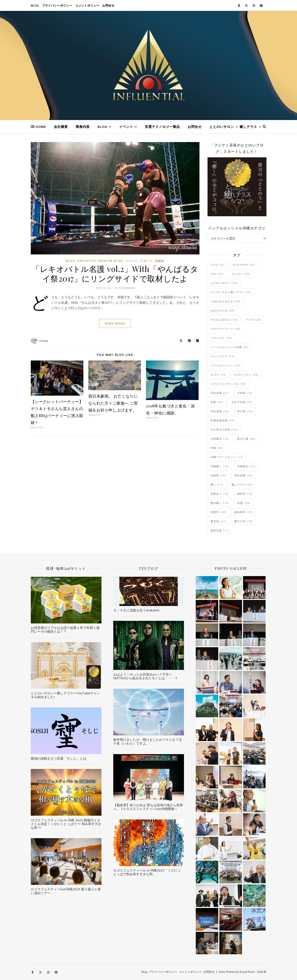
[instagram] (254, 5)
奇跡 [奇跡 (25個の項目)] (217, 402)
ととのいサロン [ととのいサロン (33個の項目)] (224, 283)
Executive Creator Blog (100, 261)
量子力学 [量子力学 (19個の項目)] (244, 521)
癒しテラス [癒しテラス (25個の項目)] (242, 485)
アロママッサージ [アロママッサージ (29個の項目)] (226, 329)
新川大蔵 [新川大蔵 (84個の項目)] (246, 439)
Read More (115, 323)
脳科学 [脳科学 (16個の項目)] (245, 494)
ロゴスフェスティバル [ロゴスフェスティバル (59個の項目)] (228, 384)
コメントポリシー (87, 5)
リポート (146, 261)
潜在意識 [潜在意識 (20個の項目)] (244, 475)
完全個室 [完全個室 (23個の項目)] (220, 411)
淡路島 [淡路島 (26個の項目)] (218, 475)
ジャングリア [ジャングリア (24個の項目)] (223, 356)
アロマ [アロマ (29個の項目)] (254, 320)
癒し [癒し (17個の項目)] (217, 485)
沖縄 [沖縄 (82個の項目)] (217, 448)
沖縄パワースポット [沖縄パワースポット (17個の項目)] (227, 457)
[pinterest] (261, 5)
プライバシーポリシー (57, 5)
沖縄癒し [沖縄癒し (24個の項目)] (220, 466)
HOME (41, 127)
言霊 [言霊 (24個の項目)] (244, 503)
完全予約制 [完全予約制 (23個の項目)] (242, 402)
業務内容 (83, 127)
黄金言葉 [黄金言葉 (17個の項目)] (220, 530)
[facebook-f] (239, 5)
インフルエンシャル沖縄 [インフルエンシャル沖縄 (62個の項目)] (230, 347)
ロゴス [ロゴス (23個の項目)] (218, 375)
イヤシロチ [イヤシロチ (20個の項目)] (221, 338)
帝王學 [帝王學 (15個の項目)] (245, 411)
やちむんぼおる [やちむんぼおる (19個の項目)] (224, 320)
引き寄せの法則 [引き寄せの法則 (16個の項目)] (224, 430)
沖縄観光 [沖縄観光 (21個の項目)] (246, 466)
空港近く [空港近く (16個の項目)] (220, 494)
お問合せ (108, 5)
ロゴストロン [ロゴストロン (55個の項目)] (246, 375)
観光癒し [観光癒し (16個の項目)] (220, 503)
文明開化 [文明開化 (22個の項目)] (220, 439)
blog (35, 5)
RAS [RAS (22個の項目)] (217, 274)
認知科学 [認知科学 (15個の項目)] (244, 512)
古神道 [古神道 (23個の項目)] (245, 393)
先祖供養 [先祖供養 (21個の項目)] (220, 393)
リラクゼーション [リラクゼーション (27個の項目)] (226, 365)
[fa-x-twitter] (247, 5)
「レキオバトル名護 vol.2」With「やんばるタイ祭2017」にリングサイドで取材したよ (115, 273)
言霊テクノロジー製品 (162, 127)
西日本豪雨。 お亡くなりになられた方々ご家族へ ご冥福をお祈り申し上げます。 (113, 403)
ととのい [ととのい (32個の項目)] (241, 274)
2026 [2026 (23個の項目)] (218, 265)
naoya (44, 341)
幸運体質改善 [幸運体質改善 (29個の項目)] (223, 420)
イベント (126, 127)
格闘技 (160, 261)
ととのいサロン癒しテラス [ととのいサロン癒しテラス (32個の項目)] (231, 292)
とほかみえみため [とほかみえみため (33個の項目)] (226, 301)
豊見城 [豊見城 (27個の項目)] (218, 521)
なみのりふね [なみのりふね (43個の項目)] (223, 310)
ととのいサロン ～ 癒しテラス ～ (236, 127)
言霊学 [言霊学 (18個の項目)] (218, 512)
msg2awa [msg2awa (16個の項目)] (244, 265)
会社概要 (61, 127)
